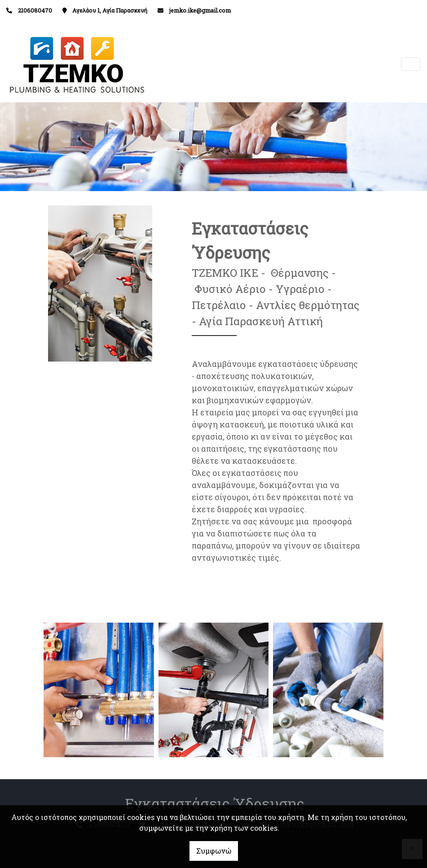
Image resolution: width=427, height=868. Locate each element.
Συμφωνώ (214, 851)
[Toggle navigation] (411, 64)
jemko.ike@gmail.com (200, 10)
